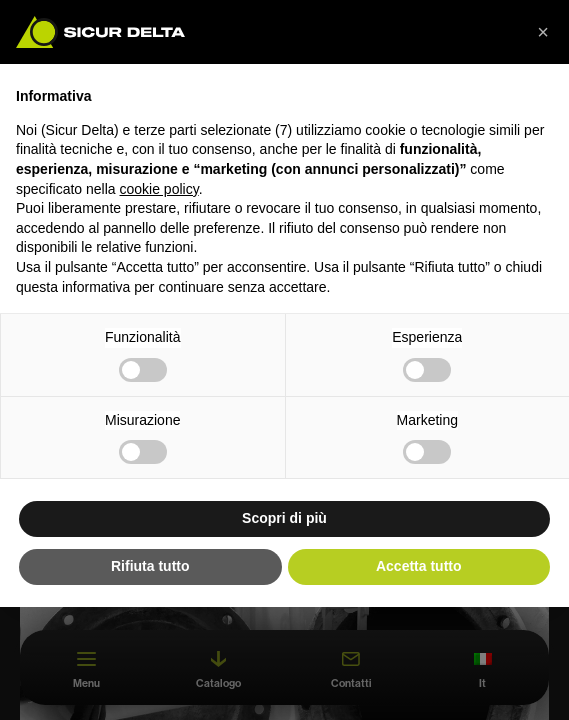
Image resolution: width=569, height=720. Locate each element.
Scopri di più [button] (284, 518)
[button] (543, 32)
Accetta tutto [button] (419, 566)
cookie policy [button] (159, 189)
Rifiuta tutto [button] (150, 566)
